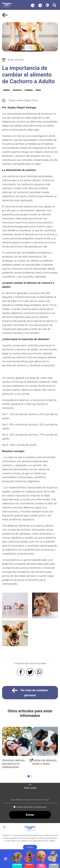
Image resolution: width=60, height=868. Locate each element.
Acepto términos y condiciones (31, 807)
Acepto (30, 847)
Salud (38, 90)
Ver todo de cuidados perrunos (30, 692)
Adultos (7, 90)
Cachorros (17, 90)
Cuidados (29, 90)
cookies (14, 835)
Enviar (30, 815)
